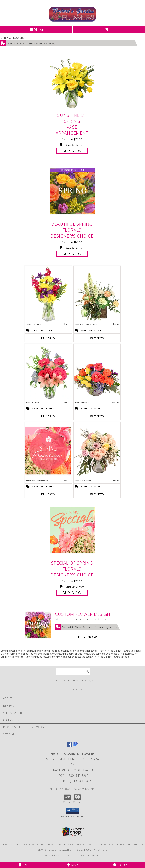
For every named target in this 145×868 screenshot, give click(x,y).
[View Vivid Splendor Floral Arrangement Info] (97, 372)
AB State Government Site (91, 850)
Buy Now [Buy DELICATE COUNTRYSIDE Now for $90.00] (97, 338)
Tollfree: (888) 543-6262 (72, 781)
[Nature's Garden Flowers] (72, 21)
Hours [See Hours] (121, 865)
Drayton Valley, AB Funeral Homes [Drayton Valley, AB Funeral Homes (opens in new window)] (23, 844)
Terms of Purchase (73, 855)
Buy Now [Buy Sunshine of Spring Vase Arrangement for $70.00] (72, 151)
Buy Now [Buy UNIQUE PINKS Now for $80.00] (48, 416)
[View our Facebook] (70, 746)
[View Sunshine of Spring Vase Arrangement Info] (73, 82)
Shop (36, 29)
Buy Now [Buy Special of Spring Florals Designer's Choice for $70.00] (72, 593)
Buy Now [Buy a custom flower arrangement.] (88, 637)
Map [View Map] (73, 865)
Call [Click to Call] (24, 865)
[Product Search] (73, 671)
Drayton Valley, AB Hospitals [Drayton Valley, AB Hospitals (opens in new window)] (66, 844)
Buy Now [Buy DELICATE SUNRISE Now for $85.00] (97, 494)
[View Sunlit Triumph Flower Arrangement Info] (48, 294)
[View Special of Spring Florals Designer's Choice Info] (73, 530)
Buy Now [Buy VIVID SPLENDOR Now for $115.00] (97, 416)
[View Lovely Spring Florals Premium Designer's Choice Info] (48, 451)
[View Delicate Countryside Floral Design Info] (97, 294)
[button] (72, 811)
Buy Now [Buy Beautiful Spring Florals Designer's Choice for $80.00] (72, 254)
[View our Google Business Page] (75, 746)
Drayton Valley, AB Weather (55, 850)
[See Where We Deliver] (73, 689)
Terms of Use (96, 855)
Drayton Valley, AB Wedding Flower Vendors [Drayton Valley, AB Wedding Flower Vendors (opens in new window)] (115, 844)
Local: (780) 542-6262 (73, 776)
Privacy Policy (50, 855)
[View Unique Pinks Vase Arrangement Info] (48, 372)
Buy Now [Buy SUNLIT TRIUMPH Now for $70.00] (48, 338)
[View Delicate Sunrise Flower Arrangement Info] (97, 451)
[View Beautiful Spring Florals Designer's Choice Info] (73, 191)
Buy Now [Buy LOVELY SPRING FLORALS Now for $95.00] (48, 494)
